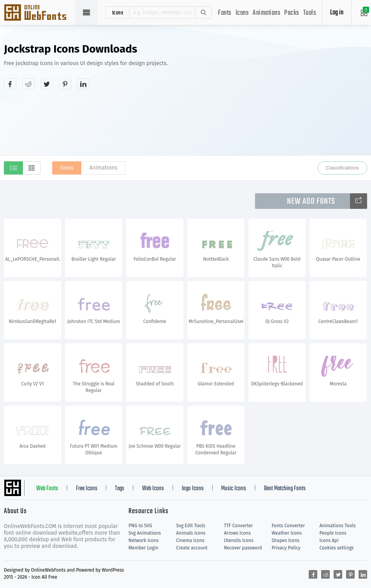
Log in (337, 13)
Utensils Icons (239, 540)
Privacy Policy (286, 548)
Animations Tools (337, 526)
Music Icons (234, 489)
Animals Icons (191, 533)
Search (203, 12)
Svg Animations (145, 533)
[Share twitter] (47, 84)
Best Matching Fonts (285, 489)
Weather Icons (287, 533)
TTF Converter (238, 526)
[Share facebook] (10, 84)
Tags (120, 489)
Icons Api (329, 540)
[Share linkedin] (83, 84)
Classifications (342, 168)
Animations (266, 13)
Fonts (225, 13)
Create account (192, 548)
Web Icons (153, 489)
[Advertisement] (304, 99)
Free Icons (87, 489)
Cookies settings (336, 548)
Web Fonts (47, 489)
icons (118, 12)
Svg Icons (39, 13)
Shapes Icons (286, 540)
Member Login (143, 548)
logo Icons (193, 489)
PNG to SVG (140, 526)
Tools (310, 13)
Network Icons (143, 540)
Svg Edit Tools (191, 526)
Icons (242, 13)
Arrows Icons (237, 533)
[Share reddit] (28, 84)
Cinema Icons (190, 540)
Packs (292, 13)
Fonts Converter (288, 526)
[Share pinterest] (65, 84)
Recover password (243, 548)
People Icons (333, 533)
